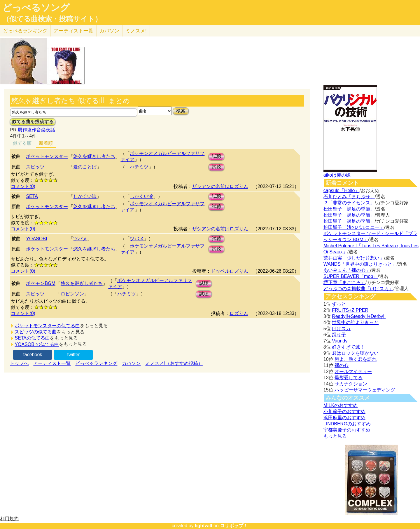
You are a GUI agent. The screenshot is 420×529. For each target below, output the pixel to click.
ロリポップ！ (234, 526)
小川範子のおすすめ (344, 411)
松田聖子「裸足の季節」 (349, 209)
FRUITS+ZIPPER (350, 310)
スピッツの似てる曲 (36, 332)
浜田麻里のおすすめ (344, 418)
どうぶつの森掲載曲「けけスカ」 (358, 289)
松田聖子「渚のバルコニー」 (354, 227)
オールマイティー (353, 371)
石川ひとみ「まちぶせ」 (349, 197)
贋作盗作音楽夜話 (36, 130)
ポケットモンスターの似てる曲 (47, 326)
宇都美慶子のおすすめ (347, 430)
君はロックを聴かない (355, 353)
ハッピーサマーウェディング (365, 390)
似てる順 (22, 143)
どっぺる (25, 31)
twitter (74, 355)
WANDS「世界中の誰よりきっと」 (360, 264)
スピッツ (35, 167)
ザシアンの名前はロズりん (220, 186)
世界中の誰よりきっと (355, 322)
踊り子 (339, 335)
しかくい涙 (85, 196)
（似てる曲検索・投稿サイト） (52, 19)
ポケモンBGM (41, 283)
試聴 (216, 156)
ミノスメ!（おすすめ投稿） (174, 363)
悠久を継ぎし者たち (94, 156)
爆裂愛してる (349, 378)
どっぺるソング (36, 8)
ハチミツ (139, 167)
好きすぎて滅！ (348, 347)
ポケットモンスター (47, 156)
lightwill (204, 526)
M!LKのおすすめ (341, 405)
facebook (33, 355)
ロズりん (239, 313)
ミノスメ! (136, 31)
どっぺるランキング (96, 363)
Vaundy (340, 341)
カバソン (109, 31)
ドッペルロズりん (230, 271)
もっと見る (335, 436)
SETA (32, 196)
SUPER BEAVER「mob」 (351, 276)
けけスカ (341, 329)
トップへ (19, 363)
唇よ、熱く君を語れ (356, 359)
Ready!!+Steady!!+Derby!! (359, 316)
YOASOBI (36, 239)
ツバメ (80, 239)
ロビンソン (72, 294)
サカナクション (351, 384)
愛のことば (85, 167)
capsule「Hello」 (342, 190)
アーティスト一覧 (52, 363)
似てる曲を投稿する (33, 122)
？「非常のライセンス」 (349, 203)
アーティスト (73, 31)
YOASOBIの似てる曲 (37, 344)
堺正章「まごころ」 (344, 282)
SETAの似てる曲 (32, 338)
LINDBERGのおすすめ (347, 424)
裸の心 (342, 365)
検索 (181, 111)
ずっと (339, 304)
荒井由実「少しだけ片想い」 (354, 258)
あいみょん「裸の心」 (347, 270)
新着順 (46, 143)
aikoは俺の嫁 (337, 175)
